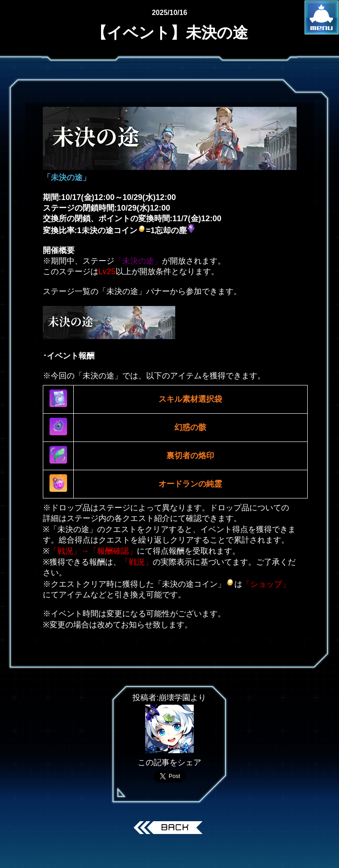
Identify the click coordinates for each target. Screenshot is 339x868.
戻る (170, 829)
